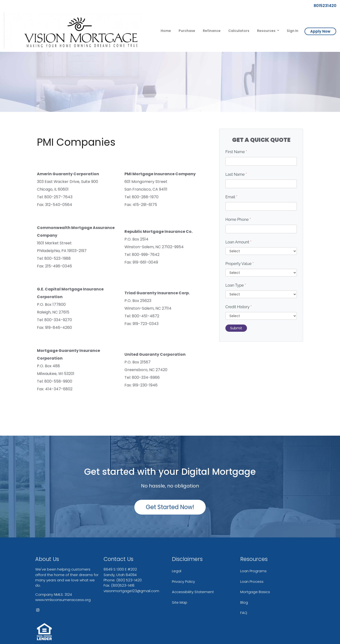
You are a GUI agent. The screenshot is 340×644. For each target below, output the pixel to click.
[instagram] (38, 610)
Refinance (212, 31)
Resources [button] (267, 31)
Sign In (293, 31)
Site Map (180, 602)
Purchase (187, 31)
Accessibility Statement (193, 592)
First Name (236, 152)
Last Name (236, 174)
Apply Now (320, 31)
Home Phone (238, 220)
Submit (236, 328)
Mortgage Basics (255, 592)
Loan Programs (253, 571)
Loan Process (252, 581)
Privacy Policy (183, 581)
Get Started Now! (170, 507)
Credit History (238, 307)
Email (231, 197)
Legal (177, 571)
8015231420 (323, 6)
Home (166, 31)
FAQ (244, 613)
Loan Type (236, 285)
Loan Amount (238, 242)
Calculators (239, 31)
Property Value (240, 264)
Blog (244, 602)
